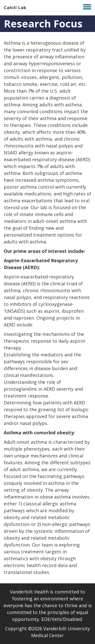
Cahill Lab (15, 8)
